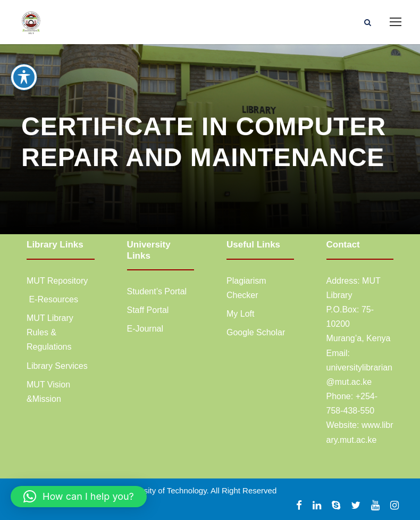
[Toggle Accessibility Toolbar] (24, 77)
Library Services (57, 366)
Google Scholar (256, 332)
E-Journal (145, 329)
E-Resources (52, 299)
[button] (79, 497)
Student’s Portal (157, 291)
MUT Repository (57, 281)
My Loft (240, 314)
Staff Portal (148, 310)
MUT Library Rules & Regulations (50, 332)
